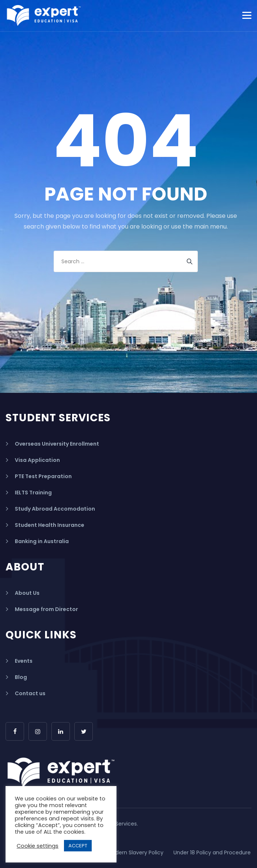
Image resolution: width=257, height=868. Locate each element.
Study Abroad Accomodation (55, 509)
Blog (21, 677)
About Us (27, 593)
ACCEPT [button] (78, 846)
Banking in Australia (42, 541)
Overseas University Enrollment (57, 444)
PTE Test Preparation (43, 476)
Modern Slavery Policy (136, 852)
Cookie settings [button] (38, 846)
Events (24, 661)
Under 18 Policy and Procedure (212, 852)
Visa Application (37, 460)
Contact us (30, 693)
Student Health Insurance (50, 525)
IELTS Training (33, 493)
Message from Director (46, 609)
